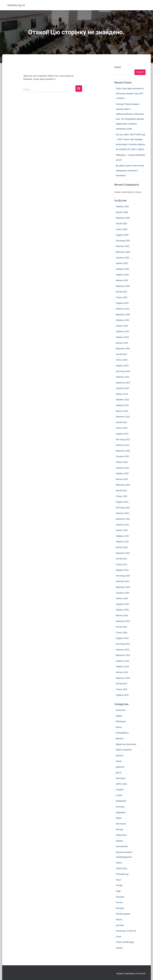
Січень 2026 (121, 229)
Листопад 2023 (123, 371)
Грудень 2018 (122, 695)
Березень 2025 (123, 286)
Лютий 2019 (121, 684)
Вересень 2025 (123, 252)
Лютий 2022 (121, 491)
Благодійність (122, 733)
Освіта (119, 863)
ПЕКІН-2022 (121, 868)
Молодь (119, 829)
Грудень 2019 (122, 638)
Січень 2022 (121, 496)
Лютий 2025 (121, 292)
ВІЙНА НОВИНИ (124, 750)
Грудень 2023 (122, 366)
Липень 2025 (122, 263)
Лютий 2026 (121, 224)
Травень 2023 (122, 405)
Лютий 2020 (121, 627)
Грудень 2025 (122, 235)
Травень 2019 (122, 667)
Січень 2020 (121, 633)
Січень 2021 (121, 564)
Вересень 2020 (123, 587)
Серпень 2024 (122, 320)
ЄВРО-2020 (121, 784)
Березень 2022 (123, 485)
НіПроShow (121, 835)
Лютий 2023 (121, 422)
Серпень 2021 (122, 525)
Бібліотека (121, 721)
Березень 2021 (123, 553)
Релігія (119, 920)
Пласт (119, 880)
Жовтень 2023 (122, 377)
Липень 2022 (122, 462)
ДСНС (119, 773)
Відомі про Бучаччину (126, 744)
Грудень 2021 (122, 502)
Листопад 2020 (123, 576)
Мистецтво (121, 824)
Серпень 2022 (122, 456)
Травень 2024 (122, 337)
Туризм (119, 948)
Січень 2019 (121, 689)
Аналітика (120, 710)
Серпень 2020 (122, 593)
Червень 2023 (122, 400)
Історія (119, 795)
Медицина (121, 812)
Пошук (118, 67)
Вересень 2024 (123, 315)
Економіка (121, 778)
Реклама (120, 908)
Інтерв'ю (120, 790)
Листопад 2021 (123, 508)
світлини (120, 925)
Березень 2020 (123, 621)
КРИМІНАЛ (121, 801)
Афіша (119, 716)
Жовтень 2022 (122, 445)
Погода (119, 885)
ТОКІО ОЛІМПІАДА (125, 942)
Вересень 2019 (123, 655)
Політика (120, 897)
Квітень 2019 (122, 672)
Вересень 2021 (123, 519)
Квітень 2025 (122, 280)
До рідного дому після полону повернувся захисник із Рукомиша (130, 170)
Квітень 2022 (122, 479)
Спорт (119, 937)
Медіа (118, 818)
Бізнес (119, 727)
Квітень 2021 (122, 547)
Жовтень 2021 (122, 513)
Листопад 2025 (123, 241)
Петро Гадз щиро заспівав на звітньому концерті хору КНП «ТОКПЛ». (130, 93)
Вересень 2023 (123, 383)
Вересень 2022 (123, 451)
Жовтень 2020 (122, 581)
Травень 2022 (122, 473)
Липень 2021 (122, 530)
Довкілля (120, 767)
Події (118, 891)
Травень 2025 (122, 275)
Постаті (119, 902)
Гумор (119, 761)
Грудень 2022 (122, 434)
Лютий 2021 (121, 559)
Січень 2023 (121, 428)
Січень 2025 (121, 297)
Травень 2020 (122, 610)
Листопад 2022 (123, 439)
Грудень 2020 (122, 570)
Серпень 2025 (122, 258)
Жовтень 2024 (122, 309)
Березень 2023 (123, 417)
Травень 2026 (122, 206)
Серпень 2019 (122, 661)
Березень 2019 (123, 678)
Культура (120, 807)
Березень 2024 (123, 348)
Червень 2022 (122, 468)
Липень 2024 (122, 326)
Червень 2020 (122, 604)
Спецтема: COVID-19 (126, 931)
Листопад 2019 (123, 644)
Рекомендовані (123, 914)
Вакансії (120, 738)
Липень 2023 (122, 394)
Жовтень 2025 (122, 246)
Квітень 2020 (122, 615)
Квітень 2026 (122, 212)
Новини (119, 841)
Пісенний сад (122, 874)
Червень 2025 (122, 269)
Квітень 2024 (122, 343)
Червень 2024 (122, 331)
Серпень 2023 (122, 388)
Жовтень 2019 (122, 650)
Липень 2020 (122, 598)
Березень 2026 (123, 218)
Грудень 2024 (122, 303)
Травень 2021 (122, 542)
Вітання (119, 756)
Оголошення (122, 846)
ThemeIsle (141, 974)
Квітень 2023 (122, 411)
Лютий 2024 (121, 354)
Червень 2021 (122, 536)
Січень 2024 (121, 360)
